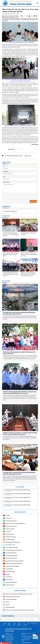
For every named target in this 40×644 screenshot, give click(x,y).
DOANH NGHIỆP (19, 618)
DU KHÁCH (25, 618)
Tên (4, 166)
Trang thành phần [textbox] (7, 613)
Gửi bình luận (33, 201)
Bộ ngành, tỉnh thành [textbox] (20, 613)
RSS (36, 617)
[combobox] (8, 613)
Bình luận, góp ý (7, 182)
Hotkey (10, 635)
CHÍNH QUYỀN (9, 618)
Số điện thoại (6, 171)
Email (5, 177)
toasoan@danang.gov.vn (27, 636)
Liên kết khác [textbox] (31, 613)
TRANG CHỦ (4, 618)
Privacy (7, 635)
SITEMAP (33, 617)
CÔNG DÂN (14, 618)
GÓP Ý (29, 618)
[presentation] (13, 196)
